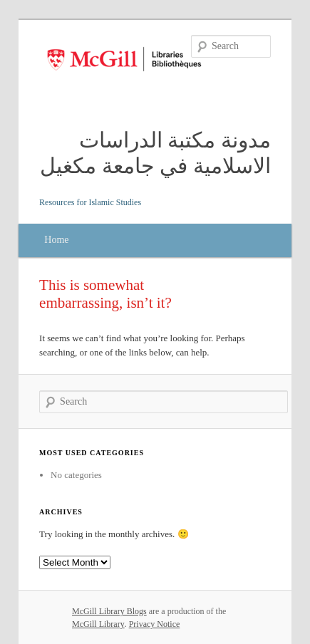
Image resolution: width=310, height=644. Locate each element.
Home (56, 240)
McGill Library (98, 624)
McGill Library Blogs (109, 611)
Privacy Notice (155, 624)
